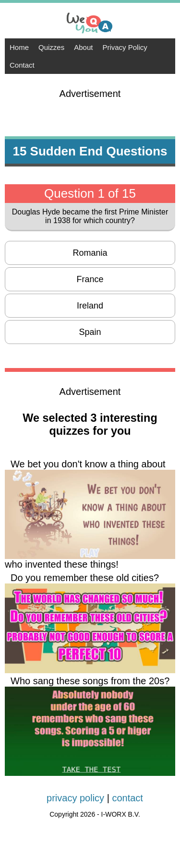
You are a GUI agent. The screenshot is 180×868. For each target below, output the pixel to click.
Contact (22, 65)
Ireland (90, 306)
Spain (90, 332)
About (83, 47)
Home (19, 47)
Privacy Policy (125, 47)
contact (127, 798)
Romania (90, 253)
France (90, 279)
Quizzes (51, 47)
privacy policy (75, 798)
